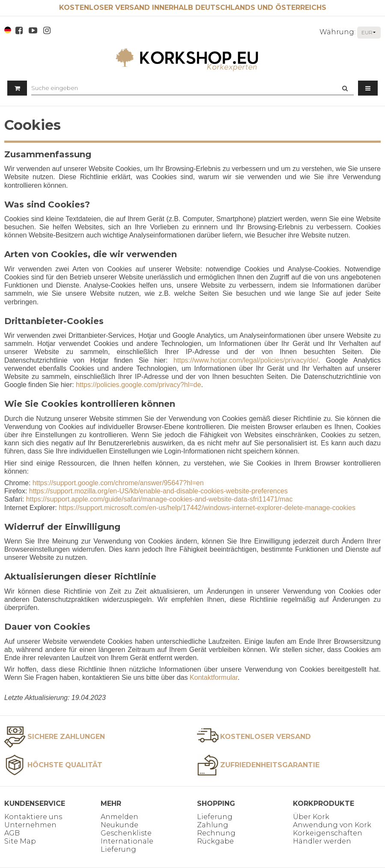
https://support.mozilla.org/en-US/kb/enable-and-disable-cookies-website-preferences (158, 491)
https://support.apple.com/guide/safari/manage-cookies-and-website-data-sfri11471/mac (160, 499)
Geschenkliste (126, 833)
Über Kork (311, 817)
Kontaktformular (214, 677)
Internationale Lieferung (127, 845)
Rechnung (216, 833)
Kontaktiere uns (33, 817)
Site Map (20, 841)
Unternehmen (30, 825)
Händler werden (322, 841)
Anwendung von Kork (332, 825)
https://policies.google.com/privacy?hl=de (138, 385)
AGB (12, 833)
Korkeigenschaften (328, 833)
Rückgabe (215, 841)
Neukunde (119, 825)
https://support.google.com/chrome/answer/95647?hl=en (118, 483)
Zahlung (213, 825)
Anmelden (119, 817)
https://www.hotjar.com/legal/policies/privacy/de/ (246, 360)
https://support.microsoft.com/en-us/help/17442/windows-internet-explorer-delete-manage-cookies (207, 508)
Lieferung (215, 817)
